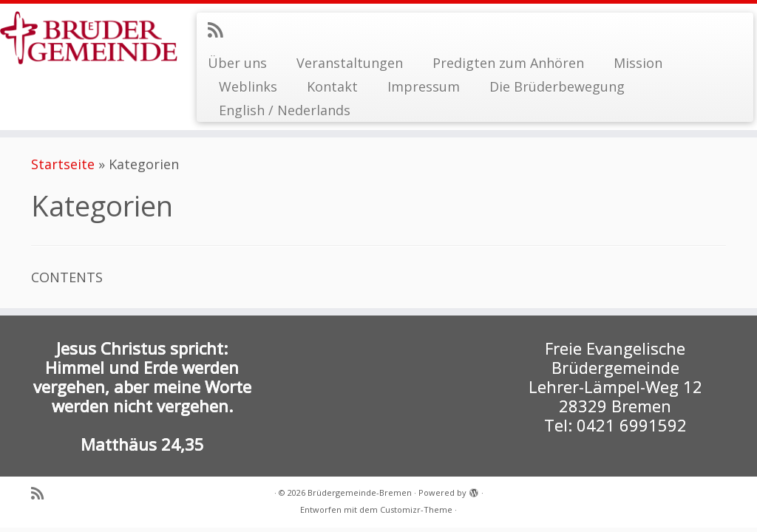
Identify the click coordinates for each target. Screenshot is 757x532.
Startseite (63, 164)
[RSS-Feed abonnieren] (220, 30)
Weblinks (248, 86)
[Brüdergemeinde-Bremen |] (89, 38)
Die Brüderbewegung (557, 86)
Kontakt (332, 86)
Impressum (424, 86)
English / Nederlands (285, 110)
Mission (638, 63)
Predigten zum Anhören (508, 63)
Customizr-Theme (416, 509)
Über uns (237, 63)
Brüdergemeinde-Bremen (360, 492)
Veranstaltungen (350, 63)
